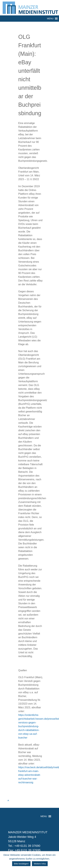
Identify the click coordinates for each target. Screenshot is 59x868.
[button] (50, 19)
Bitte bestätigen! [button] (21, 864)
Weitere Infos (40, 864)
